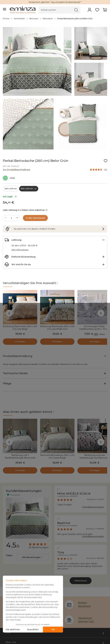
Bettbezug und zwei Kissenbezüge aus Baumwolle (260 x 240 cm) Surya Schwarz (95, 422)
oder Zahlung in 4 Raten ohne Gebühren (25, 210)
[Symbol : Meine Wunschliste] (106, 161)
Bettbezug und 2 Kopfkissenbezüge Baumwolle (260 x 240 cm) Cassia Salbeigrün (20, 422)
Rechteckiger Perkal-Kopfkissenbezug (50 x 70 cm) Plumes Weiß (95, 329)
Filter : (3, 641)
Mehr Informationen (20, 250)
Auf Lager (10, 197)
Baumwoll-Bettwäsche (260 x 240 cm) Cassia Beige (57, 421)
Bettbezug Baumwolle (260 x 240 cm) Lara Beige (20, 328)
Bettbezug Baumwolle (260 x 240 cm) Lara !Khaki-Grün (57, 328)
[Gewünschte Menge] (11, 218)
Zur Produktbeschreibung (16, 170)
